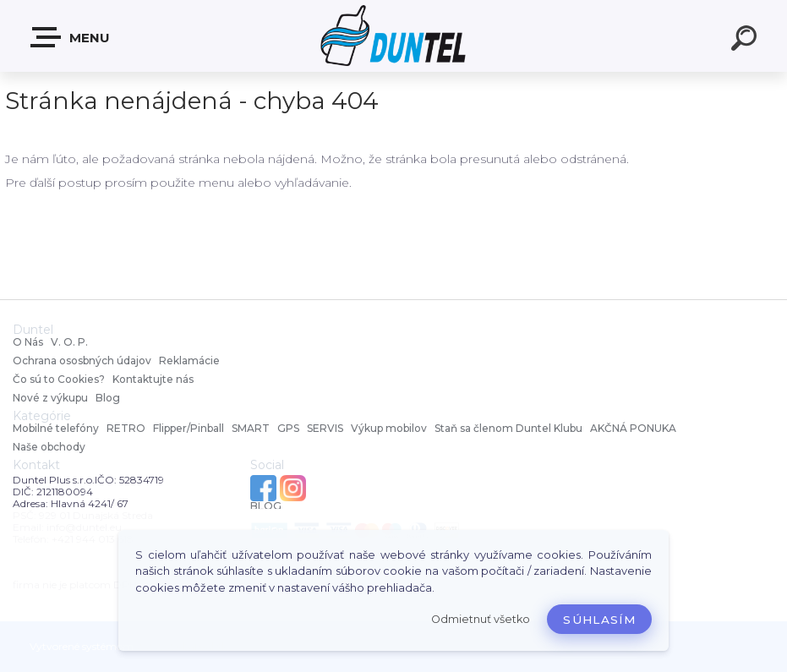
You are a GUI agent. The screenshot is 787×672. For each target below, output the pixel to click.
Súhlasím (599, 620)
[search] (746, 41)
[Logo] (393, 36)
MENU (71, 37)
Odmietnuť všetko (481, 619)
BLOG (266, 506)
